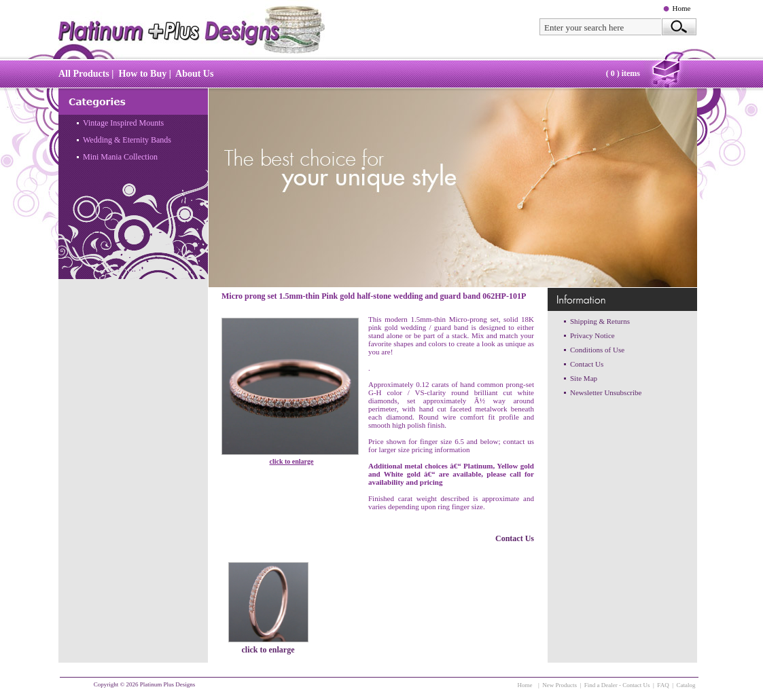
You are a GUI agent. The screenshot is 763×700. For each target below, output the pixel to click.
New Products (560, 685)
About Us (194, 74)
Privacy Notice (592, 335)
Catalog (686, 685)
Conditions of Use (597, 350)
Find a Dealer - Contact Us (617, 685)
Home (682, 8)
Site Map (584, 378)
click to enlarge (292, 461)
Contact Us (515, 538)
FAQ (663, 685)
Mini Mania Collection (120, 157)
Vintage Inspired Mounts (123, 123)
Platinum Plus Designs (168, 684)
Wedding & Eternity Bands (127, 140)
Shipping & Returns (600, 321)
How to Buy (142, 74)
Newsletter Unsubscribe (606, 392)
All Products (84, 74)
